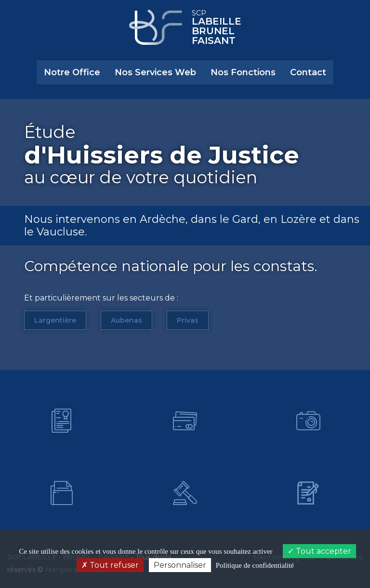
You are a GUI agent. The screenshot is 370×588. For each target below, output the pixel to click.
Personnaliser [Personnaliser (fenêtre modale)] (180, 565)
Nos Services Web (155, 72)
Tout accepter (319, 551)
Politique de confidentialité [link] (255, 565)
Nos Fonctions (243, 72)
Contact (308, 72)
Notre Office (72, 72)
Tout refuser (110, 565)
